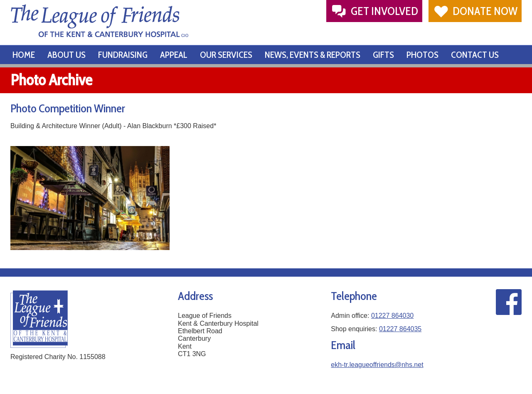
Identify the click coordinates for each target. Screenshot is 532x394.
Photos (422, 55)
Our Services (226, 55)
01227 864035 (400, 329)
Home (24, 55)
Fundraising (123, 55)
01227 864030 (392, 316)
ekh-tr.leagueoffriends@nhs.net (377, 365)
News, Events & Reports (313, 55)
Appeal (174, 55)
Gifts (383, 55)
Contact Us (475, 55)
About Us (66, 55)
